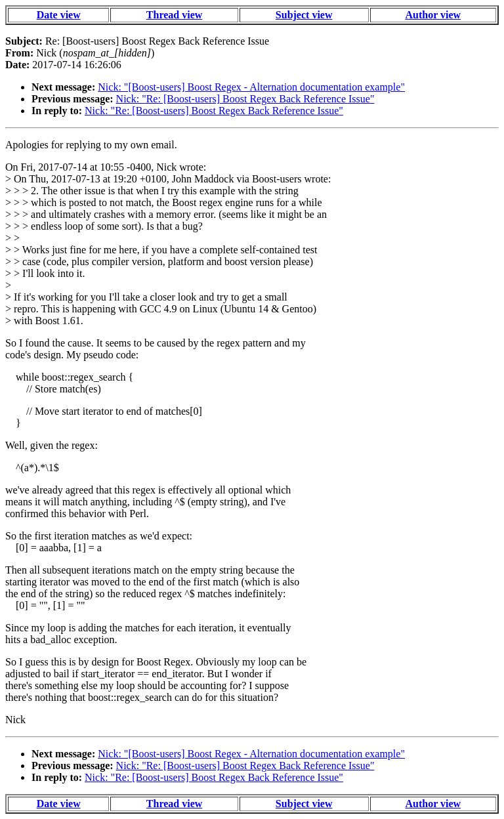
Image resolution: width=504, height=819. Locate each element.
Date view (59, 15)
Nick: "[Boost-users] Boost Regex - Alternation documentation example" (251, 87)
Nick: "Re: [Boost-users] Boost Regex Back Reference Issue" (245, 99)
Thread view (174, 15)
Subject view (304, 15)
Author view (433, 15)
